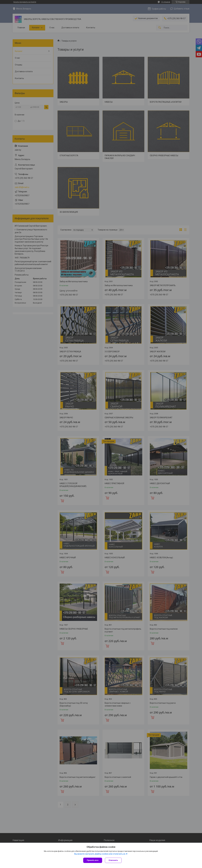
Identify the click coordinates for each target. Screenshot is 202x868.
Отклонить (113, 860)
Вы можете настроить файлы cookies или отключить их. (100, 854)
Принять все (93, 860)
